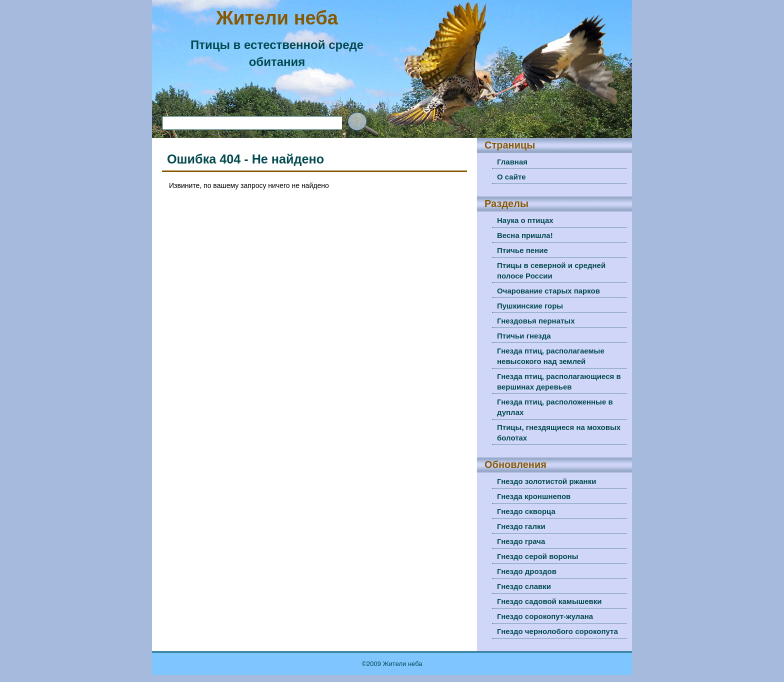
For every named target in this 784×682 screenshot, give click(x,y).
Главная (512, 162)
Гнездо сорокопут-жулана (545, 616)
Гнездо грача (521, 541)
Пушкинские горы (530, 306)
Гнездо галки (521, 526)
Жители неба (277, 18)
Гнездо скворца (526, 511)
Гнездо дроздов (527, 571)
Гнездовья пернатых (536, 321)
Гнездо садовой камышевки (549, 601)
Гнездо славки (524, 586)
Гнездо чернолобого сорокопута (557, 631)
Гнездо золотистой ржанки (546, 481)
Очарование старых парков (548, 291)
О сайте (511, 177)
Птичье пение (522, 250)
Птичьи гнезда (524, 336)
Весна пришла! (525, 235)
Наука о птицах (525, 220)
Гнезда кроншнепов (534, 496)
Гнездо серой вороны (538, 556)
